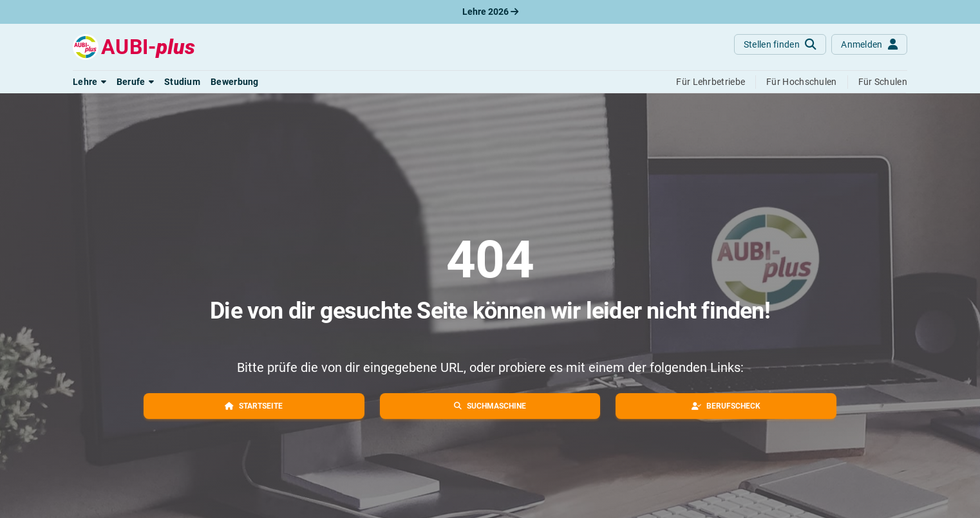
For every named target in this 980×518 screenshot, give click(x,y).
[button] (90, 82)
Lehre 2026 (490, 12)
